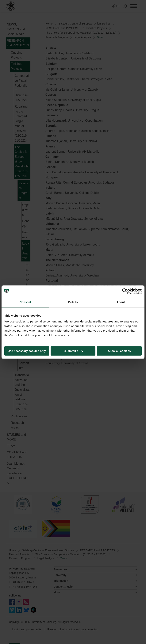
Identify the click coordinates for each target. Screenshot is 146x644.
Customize (73, 351)
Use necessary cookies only (27, 351)
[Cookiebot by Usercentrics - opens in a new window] (125, 291)
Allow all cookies (119, 351)
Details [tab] (73, 302)
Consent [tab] (25, 302)
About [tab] (121, 302)
